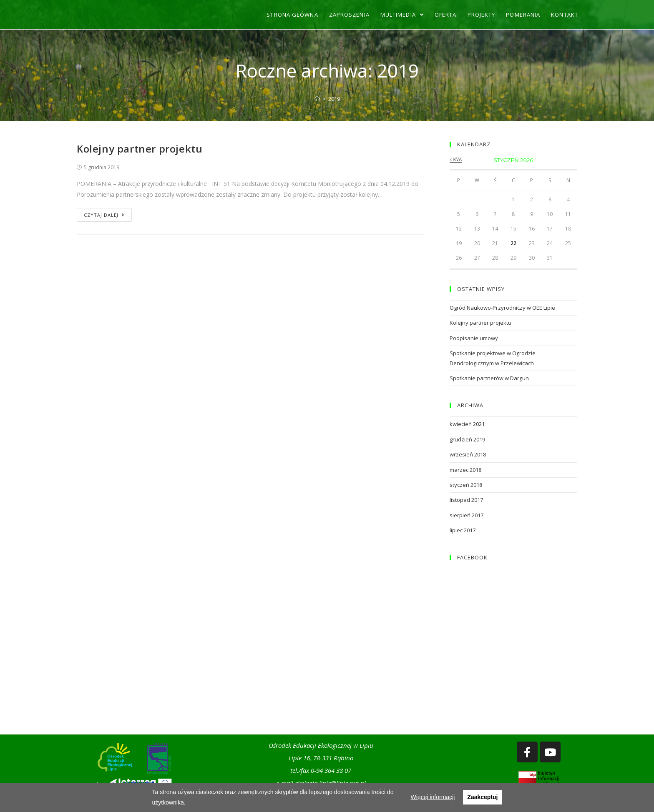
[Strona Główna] (317, 99)
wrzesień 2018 (468, 454)
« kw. (456, 159)
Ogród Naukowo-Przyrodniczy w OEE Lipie (502, 308)
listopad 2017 (466, 500)
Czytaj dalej (104, 215)
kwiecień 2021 (467, 424)
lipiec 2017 (463, 530)
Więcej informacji (433, 797)
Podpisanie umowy (474, 338)
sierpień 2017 (467, 515)
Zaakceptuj (482, 797)
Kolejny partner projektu (140, 149)
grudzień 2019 (467, 439)
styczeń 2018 (466, 485)
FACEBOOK (472, 557)
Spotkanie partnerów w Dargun (489, 378)
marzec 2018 (465, 470)
